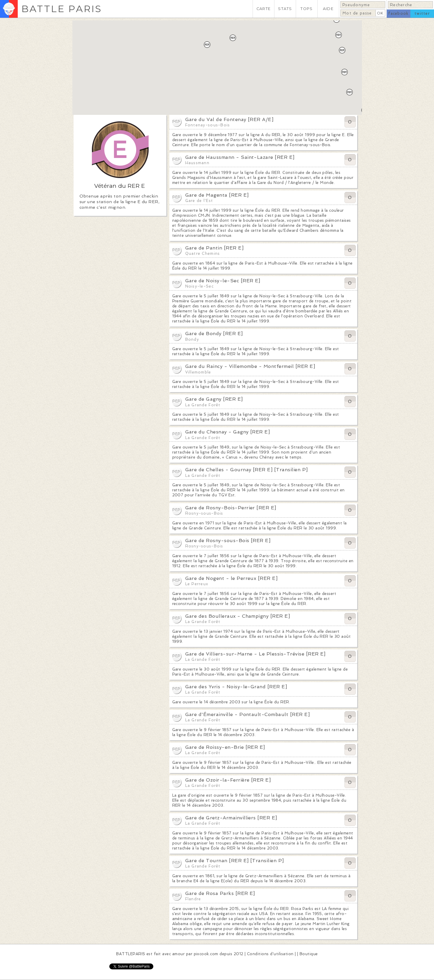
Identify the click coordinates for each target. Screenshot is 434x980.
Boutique (309, 954)
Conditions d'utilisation (270, 954)
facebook (398, 13)
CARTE (264, 9)
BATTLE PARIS (62, 9)
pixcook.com (206, 954)
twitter (422, 13)
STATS (285, 9)
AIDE (328, 9)
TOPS (307, 9)
